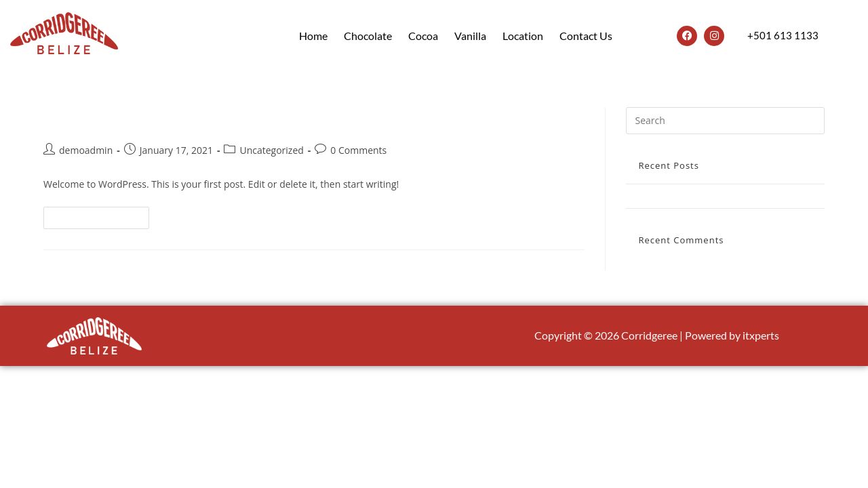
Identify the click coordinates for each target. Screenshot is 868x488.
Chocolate (368, 36)
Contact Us (586, 36)
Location (523, 36)
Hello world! (93, 118)
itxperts (761, 335)
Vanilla (470, 36)
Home (313, 36)
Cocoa (423, 36)
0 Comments (358, 150)
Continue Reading (102, 215)
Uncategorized (271, 150)
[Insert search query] (725, 121)
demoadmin (86, 150)
